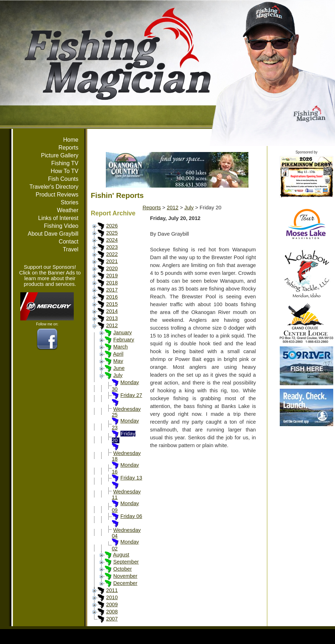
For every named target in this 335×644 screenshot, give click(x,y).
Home (71, 140)
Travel (71, 249)
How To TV (65, 171)
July (118, 375)
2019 (112, 276)
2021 (112, 261)
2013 (112, 318)
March (121, 347)
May (118, 361)
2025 (112, 233)
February (124, 340)
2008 (112, 612)
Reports (68, 148)
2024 (112, 240)
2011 (112, 590)
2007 (112, 619)
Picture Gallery (60, 155)
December (125, 583)
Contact (69, 242)
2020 (112, 268)
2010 (112, 597)
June (119, 368)
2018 (112, 283)
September (126, 562)
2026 (112, 226)
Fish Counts (63, 179)
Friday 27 (131, 395)
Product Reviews (57, 195)
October (123, 569)
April (118, 354)
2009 (112, 604)
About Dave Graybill (53, 234)
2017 (112, 290)
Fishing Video (61, 226)
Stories (69, 202)
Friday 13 (131, 478)
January (123, 333)
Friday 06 (131, 516)
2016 (112, 297)
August (121, 555)
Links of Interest (58, 218)
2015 (112, 304)
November (125, 576)
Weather (68, 210)
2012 (112, 325)
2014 (112, 311)
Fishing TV (65, 163)
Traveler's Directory (54, 187)
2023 (112, 247)
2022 (112, 254)
